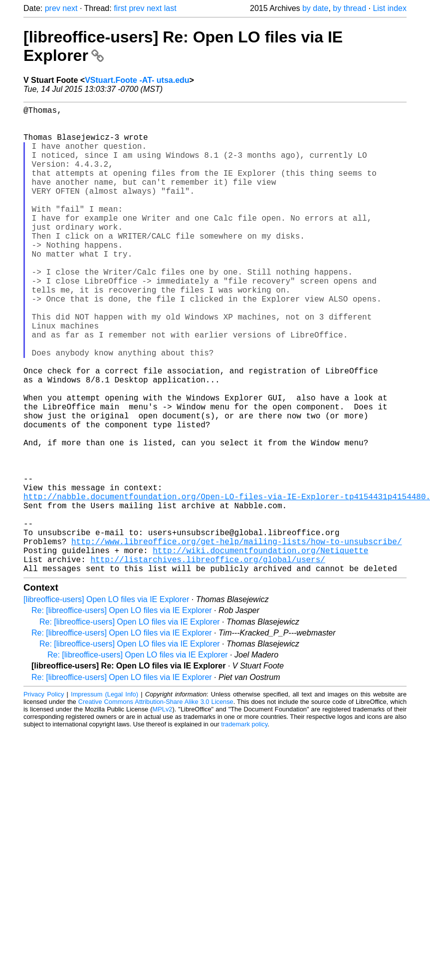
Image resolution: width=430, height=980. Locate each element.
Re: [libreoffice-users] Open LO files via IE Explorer (122, 714)
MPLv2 (163, 813)
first (120, 8)
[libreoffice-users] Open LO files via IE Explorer (106, 703)
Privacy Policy (44, 798)
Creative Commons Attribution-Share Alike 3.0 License (156, 806)
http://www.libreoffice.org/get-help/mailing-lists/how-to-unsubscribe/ (236, 639)
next (70, 8)
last (170, 8)
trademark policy (244, 828)
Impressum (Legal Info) (105, 798)
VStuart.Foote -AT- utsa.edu (137, 80)
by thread (349, 8)
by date (315, 8)
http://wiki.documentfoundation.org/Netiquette (260, 650)
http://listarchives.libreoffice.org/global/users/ (208, 661)
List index (390, 8)
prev (53, 8)
